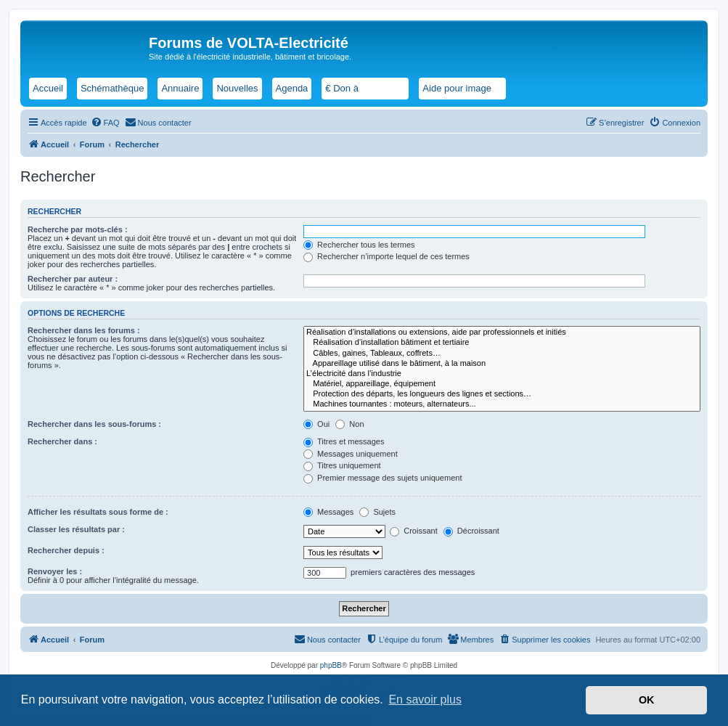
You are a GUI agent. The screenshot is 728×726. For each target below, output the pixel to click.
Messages (328, 512)
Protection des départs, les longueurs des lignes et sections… (502, 394)
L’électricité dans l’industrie (502, 374)
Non (349, 424)
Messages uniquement (351, 454)
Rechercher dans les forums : (84, 330)
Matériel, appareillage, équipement (502, 384)
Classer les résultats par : (76, 529)
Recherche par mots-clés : (78, 229)
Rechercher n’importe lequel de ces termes (387, 256)
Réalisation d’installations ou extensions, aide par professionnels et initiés (502, 333)
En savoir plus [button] (425, 700)
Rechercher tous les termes (359, 245)
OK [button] (647, 700)
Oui (316, 424)
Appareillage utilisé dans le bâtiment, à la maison (502, 364)
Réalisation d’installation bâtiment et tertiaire (502, 343)
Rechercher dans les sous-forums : (94, 424)
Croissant (414, 531)
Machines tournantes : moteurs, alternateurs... (502, 404)
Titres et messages (344, 441)
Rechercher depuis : (66, 550)
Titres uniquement (342, 465)
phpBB (331, 665)
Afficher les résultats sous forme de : (98, 512)
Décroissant (471, 531)
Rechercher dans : (62, 441)
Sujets (377, 512)
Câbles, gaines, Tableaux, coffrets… (502, 354)
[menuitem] (105, 123)
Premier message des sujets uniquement (383, 478)
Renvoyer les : (55, 571)
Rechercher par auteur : (73, 279)
